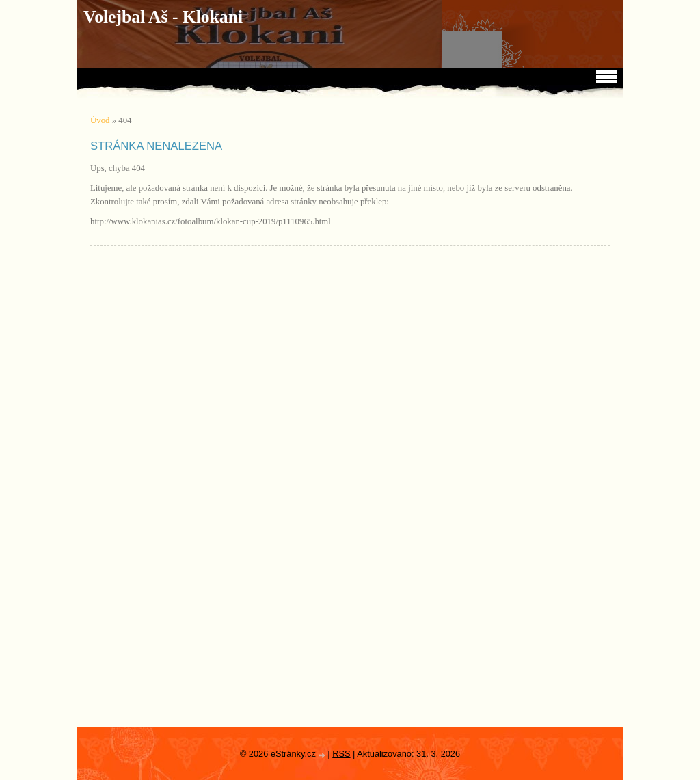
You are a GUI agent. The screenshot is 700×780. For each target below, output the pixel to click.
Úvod (100, 120)
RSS (341, 754)
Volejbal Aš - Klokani (163, 17)
